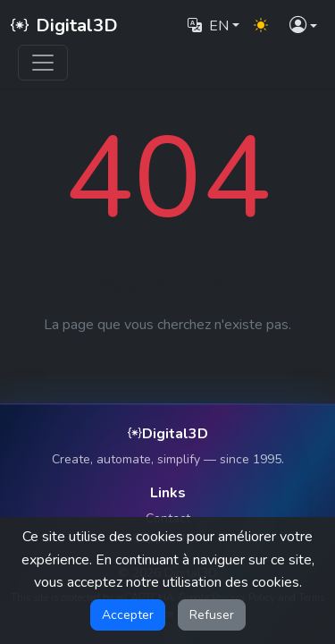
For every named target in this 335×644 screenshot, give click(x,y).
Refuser (212, 615)
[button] (303, 26)
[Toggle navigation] (43, 63)
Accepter (128, 615)
